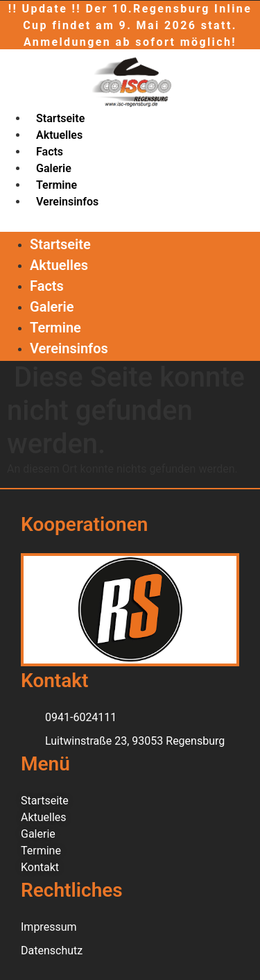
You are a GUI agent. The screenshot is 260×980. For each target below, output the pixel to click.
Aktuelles (59, 135)
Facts (50, 152)
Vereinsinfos (67, 202)
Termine (57, 185)
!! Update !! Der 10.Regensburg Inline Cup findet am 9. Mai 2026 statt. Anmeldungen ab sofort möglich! (130, 25)
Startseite (60, 118)
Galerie (54, 168)
